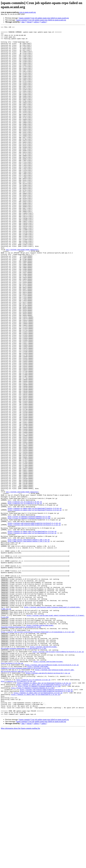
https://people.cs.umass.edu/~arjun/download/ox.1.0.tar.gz (32, 632)
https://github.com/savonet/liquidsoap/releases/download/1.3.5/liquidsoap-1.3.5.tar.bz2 (38, 753)
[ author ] (44, 22)
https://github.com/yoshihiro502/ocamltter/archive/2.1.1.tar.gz (34, 623)
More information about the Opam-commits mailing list (20, 866)
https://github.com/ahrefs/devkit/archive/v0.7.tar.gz (48, 803)
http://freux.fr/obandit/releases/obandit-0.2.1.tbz (29, 615)
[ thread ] (29, 22)
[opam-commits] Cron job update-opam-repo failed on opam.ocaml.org (44, 18)
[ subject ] (36, 22)
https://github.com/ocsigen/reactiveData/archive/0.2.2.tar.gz (58, 777)
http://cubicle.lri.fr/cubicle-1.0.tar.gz (25, 597)
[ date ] (23, 22)
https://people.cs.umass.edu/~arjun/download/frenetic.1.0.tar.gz (35, 605)
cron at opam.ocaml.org (27, 12)
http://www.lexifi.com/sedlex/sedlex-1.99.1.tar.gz (29, 642)
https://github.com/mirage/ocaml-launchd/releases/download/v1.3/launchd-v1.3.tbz (27, 746)
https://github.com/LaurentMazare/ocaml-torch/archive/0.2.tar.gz (52, 793)
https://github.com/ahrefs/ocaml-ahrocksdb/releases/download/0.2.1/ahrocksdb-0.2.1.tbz (29, 772)
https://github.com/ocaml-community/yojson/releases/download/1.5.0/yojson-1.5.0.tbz (25, 796)
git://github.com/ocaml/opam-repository (22, 294)
